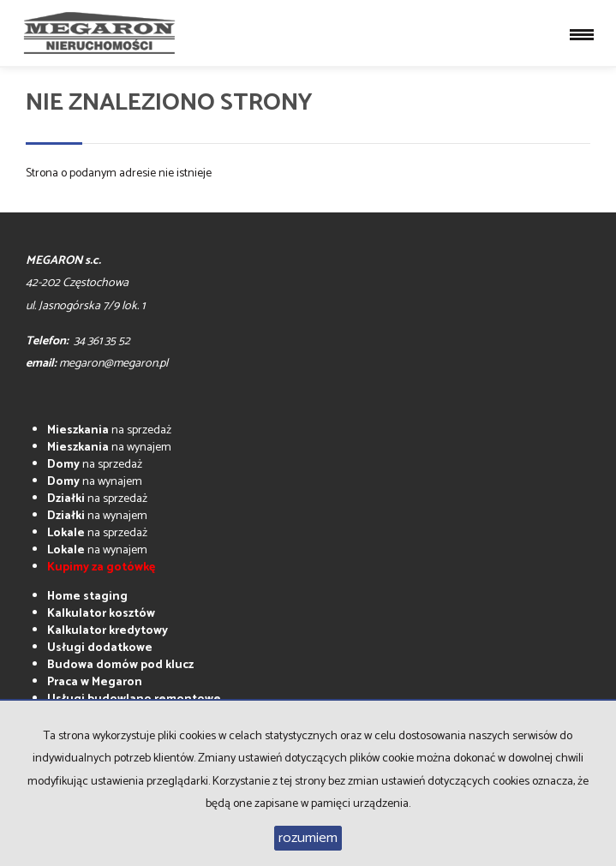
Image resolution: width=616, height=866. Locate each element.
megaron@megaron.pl (114, 364)
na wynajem (109, 448)
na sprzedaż (109, 430)
